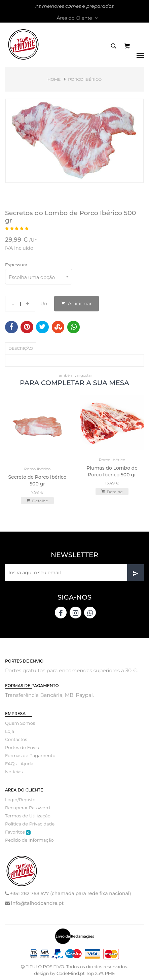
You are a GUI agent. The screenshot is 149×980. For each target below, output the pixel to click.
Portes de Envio (22, 747)
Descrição (21, 348)
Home (54, 79)
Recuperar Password (28, 808)
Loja (10, 731)
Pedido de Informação (29, 840)
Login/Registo (20, 800)
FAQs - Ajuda (19, 764)
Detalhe (37, 501)
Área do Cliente (77, 18)
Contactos (16, 739)
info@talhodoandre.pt (37, 903)
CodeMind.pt (71, 973)
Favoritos (18, 832)
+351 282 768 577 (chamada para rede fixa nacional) (71, 893)
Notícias (14, 772)
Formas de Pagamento (30, 755)
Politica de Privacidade (30, 824)
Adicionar (77, 303)
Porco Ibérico (85, 79)
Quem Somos (20, 723)
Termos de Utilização (28, 816)
